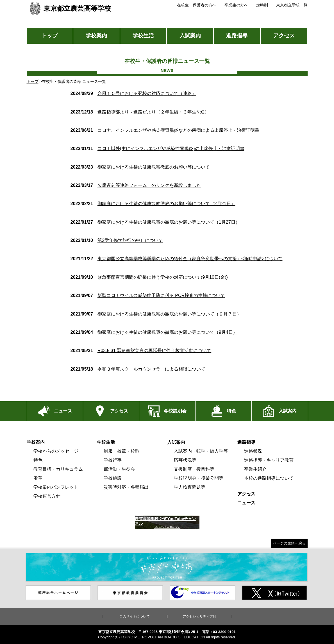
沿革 (38, 478)
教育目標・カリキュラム (58, 469)
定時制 (262, 5)
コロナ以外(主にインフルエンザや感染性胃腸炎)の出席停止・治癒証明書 (157, 148)
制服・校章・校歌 (122, 451)
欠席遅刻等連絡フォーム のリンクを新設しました (136, 185)
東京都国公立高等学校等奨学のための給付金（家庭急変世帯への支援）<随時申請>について (177, 259)
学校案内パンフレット (56, 487)
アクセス (284, 36)
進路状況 (253, 451)
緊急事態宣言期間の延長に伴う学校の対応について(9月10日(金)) (149, 277)
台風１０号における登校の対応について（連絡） (133, 93)
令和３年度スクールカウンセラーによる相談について (138, 369)
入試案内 (190, 36)
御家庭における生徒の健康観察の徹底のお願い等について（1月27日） (155, 222)
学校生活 (143, 36)
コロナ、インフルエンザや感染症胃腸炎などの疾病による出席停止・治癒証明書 (165, 130)
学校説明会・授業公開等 (199, 478)
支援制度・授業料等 (194, 469)
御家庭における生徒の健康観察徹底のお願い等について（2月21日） (153, 204)
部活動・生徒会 (119, 469)
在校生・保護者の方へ (197, 5)
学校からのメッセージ (56, 451)
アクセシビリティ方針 (199, 616)
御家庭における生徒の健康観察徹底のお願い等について (140, 167)
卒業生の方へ (236, 5)
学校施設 (113, 478)
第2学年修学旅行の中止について (117, 240)
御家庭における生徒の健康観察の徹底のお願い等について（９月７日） (156, 314)
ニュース (246, 503)
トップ (50, 36)
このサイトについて (135, 616)
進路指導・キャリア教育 (269, 460)
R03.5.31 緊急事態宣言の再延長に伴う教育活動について (141, 351)
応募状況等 (185, 460)
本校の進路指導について (269, 478)
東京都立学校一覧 (292, 5)
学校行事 (113, 460)
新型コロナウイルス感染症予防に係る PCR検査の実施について (148, 295)
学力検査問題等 (190, 487)
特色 (38, 460)
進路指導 (237, 36)
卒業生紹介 (255, 469)
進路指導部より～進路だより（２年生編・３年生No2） (140, 112)
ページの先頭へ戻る (289, 543)
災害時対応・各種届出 (126, 487)
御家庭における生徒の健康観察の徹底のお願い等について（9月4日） (154, 332)
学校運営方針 (47, 496)
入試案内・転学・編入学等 (201, 451)
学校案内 (96, 36)
